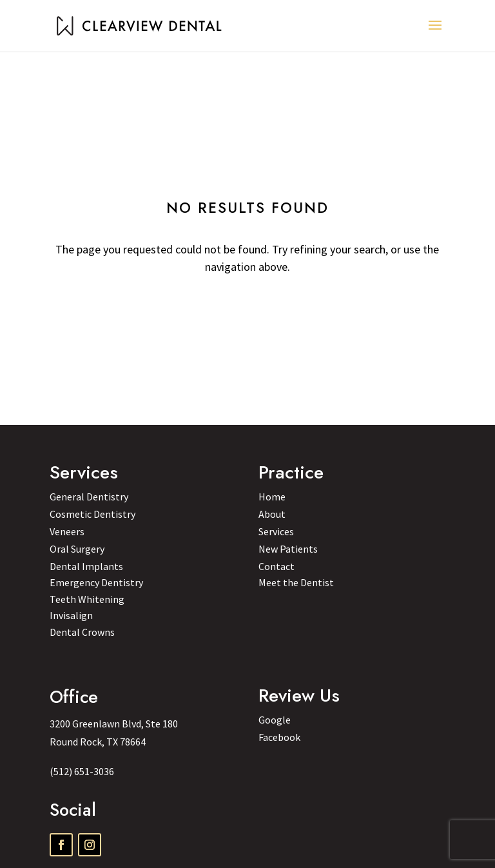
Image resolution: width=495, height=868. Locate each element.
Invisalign (71, 615)
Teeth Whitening (87, 599)
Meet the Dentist (296, 582)
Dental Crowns (82, 632)
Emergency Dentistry (96, 582)
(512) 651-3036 (82, 771)
